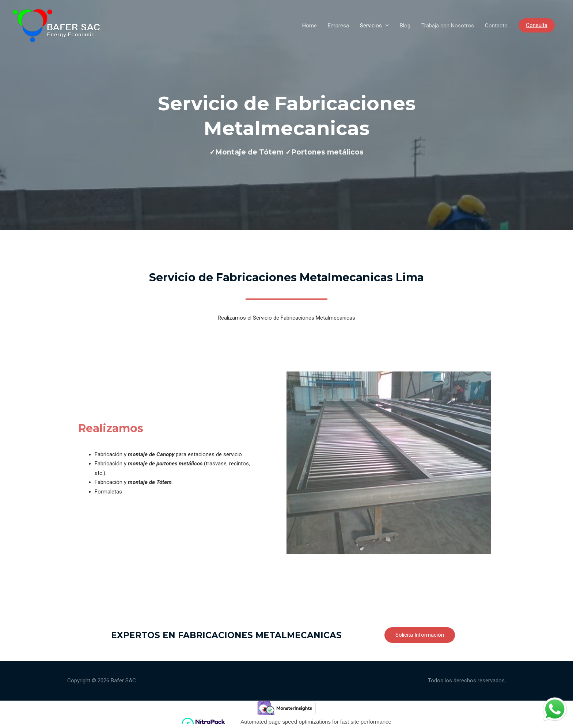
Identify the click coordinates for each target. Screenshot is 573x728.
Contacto (496, 26)
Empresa (338, 26)
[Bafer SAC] (56, 25)
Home (310, 26)
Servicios (371, 26)
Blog (405, 26)
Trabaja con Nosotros (448, 26)
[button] (420, 635)
